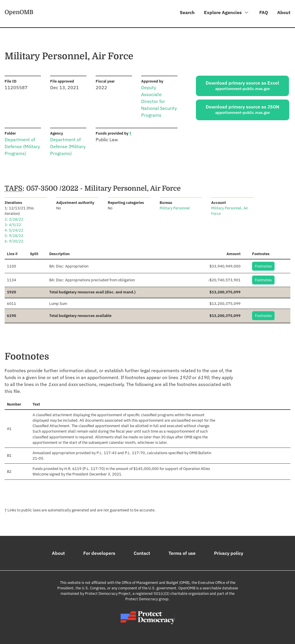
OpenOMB (19, 12)
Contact (142, 553)
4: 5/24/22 (14, 231)
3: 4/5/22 (13, 225)
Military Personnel (175, 208)
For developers (99, 553)
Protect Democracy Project (108, 594)
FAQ (264, 12)
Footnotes (263, 266)
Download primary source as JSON (243, 110)
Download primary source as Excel (242, 86)
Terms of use (182, 553)
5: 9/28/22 (14, 236)
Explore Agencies (226, 13)
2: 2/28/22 (14, 219)
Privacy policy (229, 553)
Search (187, 12)
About (284, 12)
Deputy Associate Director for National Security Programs (159, 102)
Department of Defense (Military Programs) (22, 147)
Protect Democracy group (147, 599)
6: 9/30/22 (14, 241)
